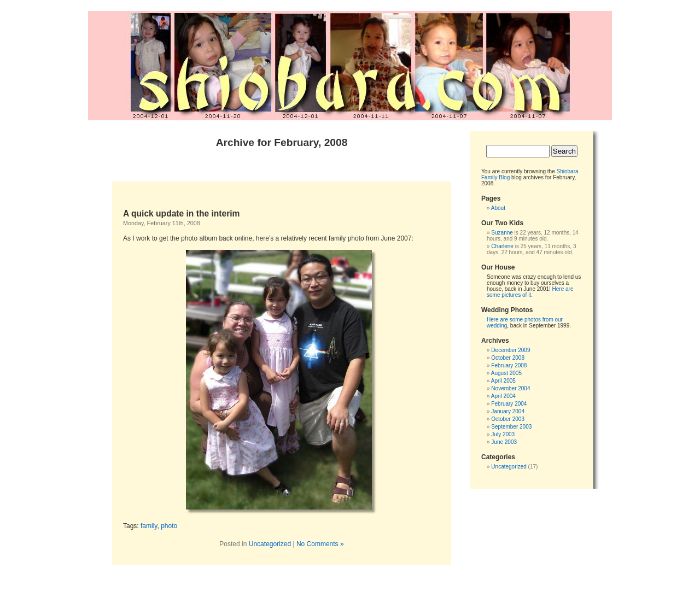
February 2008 (509, 365)
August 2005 (506, 373)
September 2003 (511, 427)
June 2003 (504, 442)
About (498, 208)
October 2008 (508, 358)
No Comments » (320, 544)
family (149, 526)
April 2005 (503, 381)
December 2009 (511, 350)
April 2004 (503, 396)
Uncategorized (270, 544)
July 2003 (503, 434)
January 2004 (508, 411)
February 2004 (509, 404)
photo (169, 526)
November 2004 (511, 388)
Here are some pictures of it (530, 292)
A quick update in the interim (181, 213)
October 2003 (508, 419)
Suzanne (502, 233)
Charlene (502, 246)
